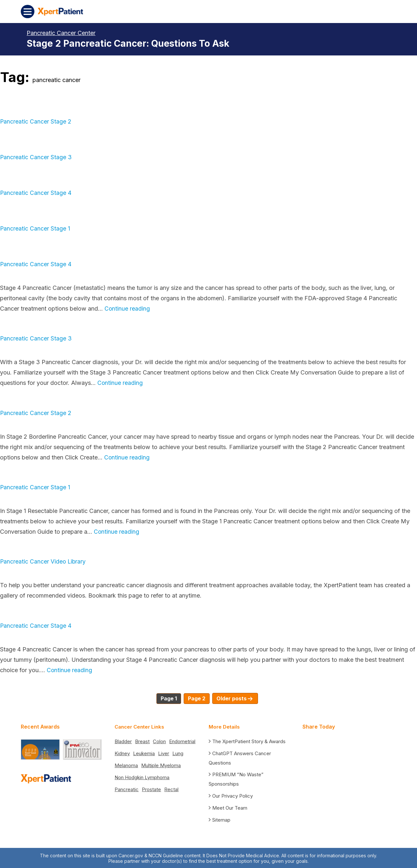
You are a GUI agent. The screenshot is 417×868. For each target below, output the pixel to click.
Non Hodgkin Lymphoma (142, 776)
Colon (159, 740)
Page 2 (197, 698)
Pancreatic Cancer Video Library (43, 561)
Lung (178, 752)
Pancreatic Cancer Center (61, 33)
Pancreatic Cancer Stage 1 (35, 228)
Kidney (122, 752)
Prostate (151, 788)
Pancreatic (127, 788)
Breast (142, 740)
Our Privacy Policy (233, 795)
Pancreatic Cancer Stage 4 (36, 193)
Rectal (171, 788)
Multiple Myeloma (161, 764)
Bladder (123, 740)
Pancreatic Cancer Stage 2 (36, 121)
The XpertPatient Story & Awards (249, 740)
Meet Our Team (230, 807)
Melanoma (126, 764)
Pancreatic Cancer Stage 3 (36, 157)
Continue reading (127, 309)
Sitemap (221, 819)
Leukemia (144, 752)
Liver (164, 752)
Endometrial (182, 740)
